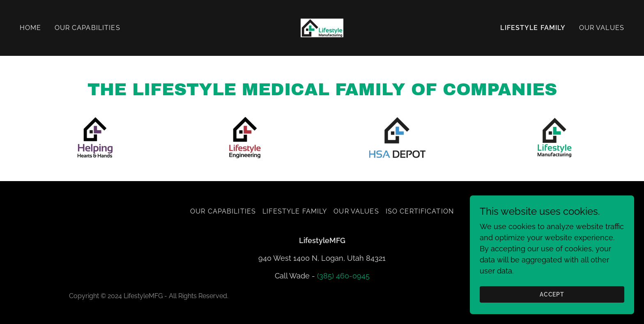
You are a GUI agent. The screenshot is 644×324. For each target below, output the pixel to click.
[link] (322, 27)
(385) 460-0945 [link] (343, 276)
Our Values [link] (602, 28)
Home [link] (31, 28)
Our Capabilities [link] (87, 28)
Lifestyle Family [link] (533, 28)
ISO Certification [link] (420, 211)
